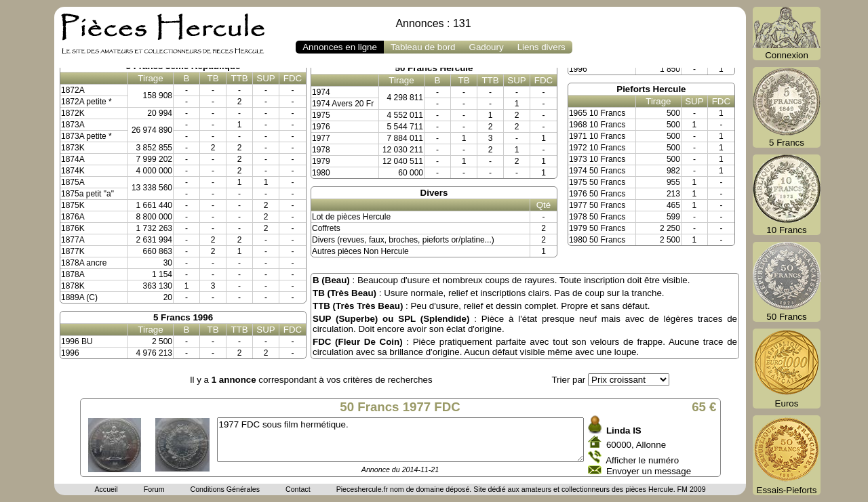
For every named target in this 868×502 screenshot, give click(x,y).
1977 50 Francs (597, 205)
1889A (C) (79, 297)
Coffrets (326, 228)
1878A (73, 274)
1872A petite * (86, 102)
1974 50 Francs (597, 171)
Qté (544, 205)
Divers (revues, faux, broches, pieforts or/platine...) (403, 240)
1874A (73, 159)
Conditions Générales (224, 489)
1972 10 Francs (597, 148)
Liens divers (541, 47)
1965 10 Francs (597, 113)
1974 (321, 92)
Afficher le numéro (642, 460)
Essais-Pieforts (787, 455)
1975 (321, 115)
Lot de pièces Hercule (351, 217)
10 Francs (787, 195)
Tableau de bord (423, 47)
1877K (73, 251)
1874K (73, 171)
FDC (293, 78)
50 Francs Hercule (434, 68)
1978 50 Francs (597, 217)
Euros (787, 369)
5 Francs (787, 107)
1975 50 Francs (597, 182)
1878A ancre (84, 263)
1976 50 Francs (597, 194)
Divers (434, 193)
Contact (298, 489)
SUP (265, 78)
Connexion (787, 34)
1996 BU (77, 341)
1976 (321, 127)
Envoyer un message (649, 471)
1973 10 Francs (597, 159)
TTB (239, 78)
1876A (73, 217)
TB (213, 78)
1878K (73, 286)
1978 (321, 150)
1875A (73, 182)
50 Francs (787, 282)
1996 (70, 353)
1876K (73, 228)
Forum (154, 489)
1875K (73, 205)
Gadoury (487, 47)
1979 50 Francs (597, 228)
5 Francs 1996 (183, 317)
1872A (73, 90)
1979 (321, 161)
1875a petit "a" (87, 194)
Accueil (106, 489)
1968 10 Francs (597, 125)
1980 (321, 173)
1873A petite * (86, 136)
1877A (73, 240)
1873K (73, 148)
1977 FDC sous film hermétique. (400, 440)
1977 (321, 138)
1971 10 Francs (597, 136)
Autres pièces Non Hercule (360, 251)
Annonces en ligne (340, 47)
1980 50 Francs (597, 240)
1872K (73, 113)
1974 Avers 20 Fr (343, 104)
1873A (73, 125)
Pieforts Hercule (651, 89)
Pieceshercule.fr (362, 489)
